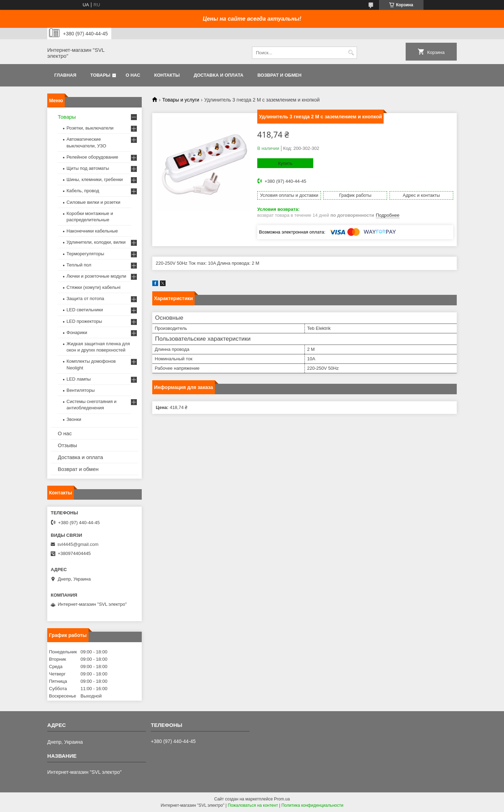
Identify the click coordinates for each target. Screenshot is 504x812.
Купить (285, 163)
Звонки (74, 419)
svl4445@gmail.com (78, 544)
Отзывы (67, 445)
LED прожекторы (84, 321)
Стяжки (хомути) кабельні (93, 287)
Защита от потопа (85, 299)
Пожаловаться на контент (253, 805)
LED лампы (79, 379)
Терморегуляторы (85, 254)
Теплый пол (79, 265)
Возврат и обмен (279, 75)
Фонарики (77, 332)
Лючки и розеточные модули (96, 276)
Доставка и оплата (218, 75)
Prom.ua (282, 799)
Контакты (167, 75)
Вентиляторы (81, 390)
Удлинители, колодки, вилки (96, 242)
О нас (133, 75)
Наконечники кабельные (92, 231)
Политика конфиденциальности (312, 805)
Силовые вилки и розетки (93, 202)
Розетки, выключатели (90, 128)
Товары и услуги (181, 100)
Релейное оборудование (92, 157)
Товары (100, 75)
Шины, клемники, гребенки (95, 179)
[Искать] (351, 53)
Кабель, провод (83, 191)
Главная (65, 75)
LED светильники (85, 310)
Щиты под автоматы (88, 168)
